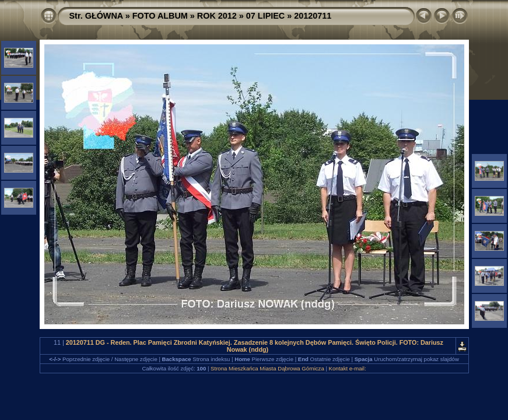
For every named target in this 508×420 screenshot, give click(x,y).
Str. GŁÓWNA (96, 16)
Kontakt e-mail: (348, 368)
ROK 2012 (217, 16)
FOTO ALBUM (160, 16)
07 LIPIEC (265, 16)
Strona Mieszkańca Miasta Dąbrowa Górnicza (267, 368)
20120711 (313, 16)
